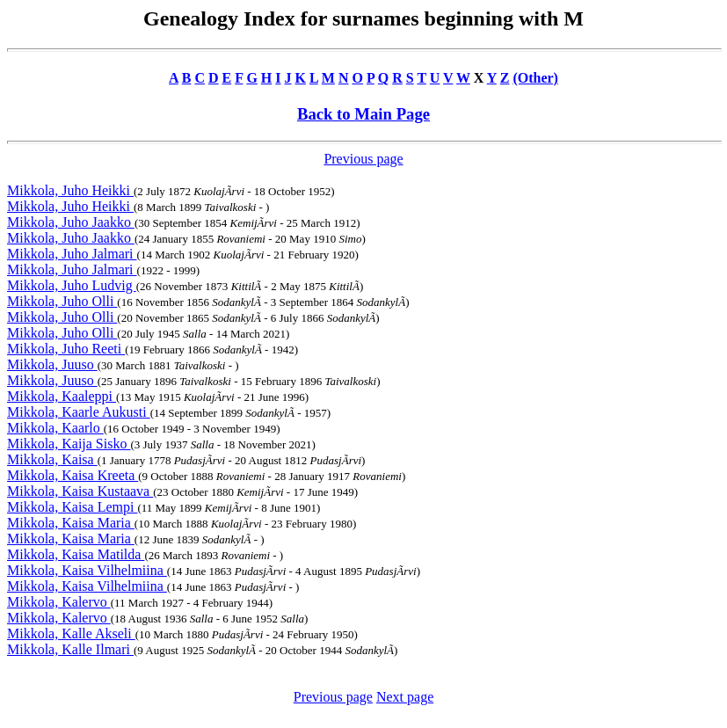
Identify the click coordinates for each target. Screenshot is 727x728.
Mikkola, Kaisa (52, 459)
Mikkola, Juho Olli (62, 301)
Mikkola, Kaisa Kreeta (73, 475)
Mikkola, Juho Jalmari (72, 254)
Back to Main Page (363, 114)
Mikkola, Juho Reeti (66, 349)
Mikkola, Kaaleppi (62, 396)
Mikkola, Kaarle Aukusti (79, 412)
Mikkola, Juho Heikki (70, 190)
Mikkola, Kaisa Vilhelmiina (87, 570)
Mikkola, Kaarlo (55, 428)
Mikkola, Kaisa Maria (71, 523)
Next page (405, 697)
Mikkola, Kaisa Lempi (72, 507)
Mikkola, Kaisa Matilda (76, 554)
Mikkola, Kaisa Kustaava (80, 491)
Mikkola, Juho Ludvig (72, 285)
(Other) (535, 78)
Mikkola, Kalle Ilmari (70, 649)
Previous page (363, 159)
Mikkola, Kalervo (59, 602)
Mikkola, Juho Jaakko (71, 222)
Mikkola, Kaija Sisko (69, 444)
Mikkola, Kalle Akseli (71, 633)
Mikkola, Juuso (52, 364)
